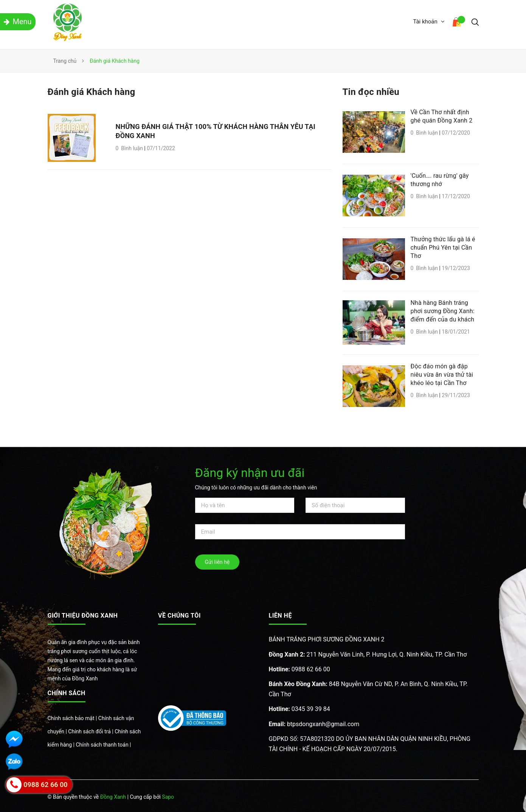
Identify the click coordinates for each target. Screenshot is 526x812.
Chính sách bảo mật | (73, 718)
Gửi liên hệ (217, 562)
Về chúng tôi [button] (179, 616)
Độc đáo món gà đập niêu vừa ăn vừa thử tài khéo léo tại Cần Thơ (442, 375)
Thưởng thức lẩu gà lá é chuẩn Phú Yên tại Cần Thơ (443, 248)
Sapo (168, 797)
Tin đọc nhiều (371, 92)
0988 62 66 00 (299, 669)
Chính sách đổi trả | (91, 731)
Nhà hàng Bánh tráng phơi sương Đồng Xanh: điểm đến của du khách (443, 311)
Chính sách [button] (67, 693)
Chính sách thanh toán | (103, 745)
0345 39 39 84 (299, 709)
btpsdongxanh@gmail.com (314, 724)
